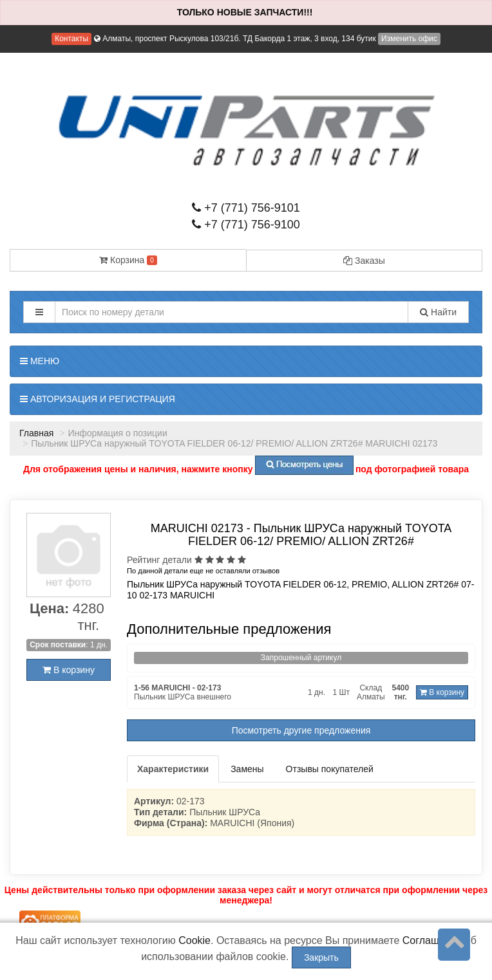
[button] (39, 312)
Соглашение (432, 940)
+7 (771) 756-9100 (246, 225)
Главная (36, 433)
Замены (247, 769)
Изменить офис (409, 39)
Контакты (71, 39)
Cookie (194, 940)
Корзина (128, 260)
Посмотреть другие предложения (301, 730)
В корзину (69, 670)
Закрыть (321, 957)
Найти (438, 312)
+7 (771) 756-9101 (246, 208)
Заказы (364, 261)
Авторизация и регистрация (98, 399)
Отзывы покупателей (330, 769)
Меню (40, 361)
